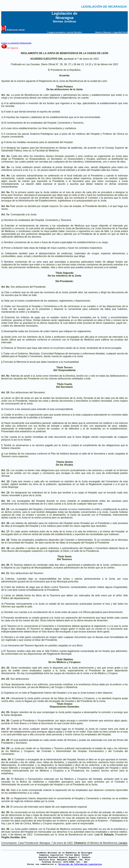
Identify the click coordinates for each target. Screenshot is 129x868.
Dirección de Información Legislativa (80, 864)
